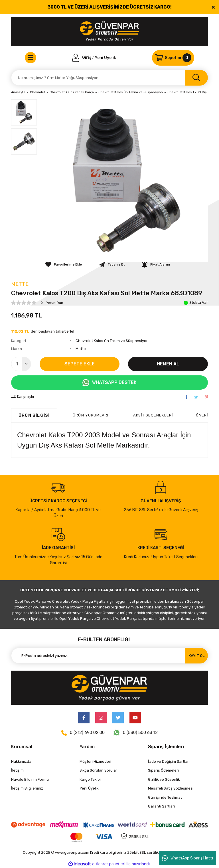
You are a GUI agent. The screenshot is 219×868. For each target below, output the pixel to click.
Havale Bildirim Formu (30, 779)
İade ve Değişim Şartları (169, 761)
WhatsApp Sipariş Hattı (188, 858)
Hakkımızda (21, 761)
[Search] (109, 78)
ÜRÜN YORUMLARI (91, 415)
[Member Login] (82, 57)
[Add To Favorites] (64, 264)
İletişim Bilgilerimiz (27, 788)
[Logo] (110, 31)
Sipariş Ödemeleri (163, 770)
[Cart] (173, 58)
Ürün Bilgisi (34, 415)
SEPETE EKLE (80, 364)
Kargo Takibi (90, 779)
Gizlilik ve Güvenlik (164, 779)
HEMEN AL (168, 364)
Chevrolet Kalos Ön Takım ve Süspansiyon (112, 341)
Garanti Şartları (161, 806)
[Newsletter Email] (109, 656)
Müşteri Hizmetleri (95, 761)
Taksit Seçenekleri (152, 415)
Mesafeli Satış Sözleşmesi (171, 788)
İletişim (17, 770)
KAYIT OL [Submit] (196, 656)
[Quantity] (21, 364)
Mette (20, 284)
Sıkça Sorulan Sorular (98, 770)
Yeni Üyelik (105, 57)
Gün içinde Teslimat (165, 797)
